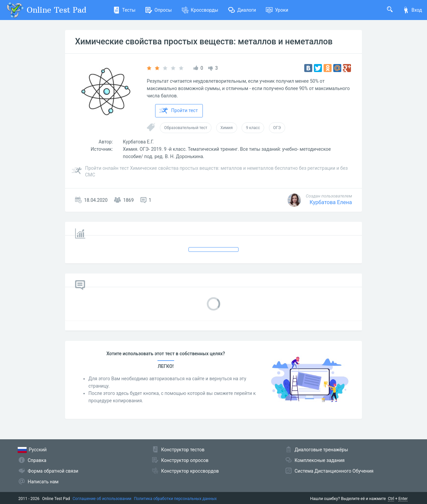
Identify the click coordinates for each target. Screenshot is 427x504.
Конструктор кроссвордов (190, 471)
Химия (227, 128)
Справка (37, 460)
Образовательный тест (186, 128)
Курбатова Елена (331, 202)
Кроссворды (200, 10)
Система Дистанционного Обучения (334, 471)
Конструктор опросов (185, 460)
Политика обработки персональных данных (175, 499)
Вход (412, 10)
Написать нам (43, 482)
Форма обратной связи (53, 471)
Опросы (159, 10)
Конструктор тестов (183, 450)
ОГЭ (277, 128)
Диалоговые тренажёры (321, 450)
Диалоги (242, 10)
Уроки (277, 10)
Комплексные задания (320, 460)
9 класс (253, 128)
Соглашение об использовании (102, 499)
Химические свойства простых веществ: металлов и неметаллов (204, 42)
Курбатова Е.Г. (138, 142)
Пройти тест (178, 111)
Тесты (124, 10)
